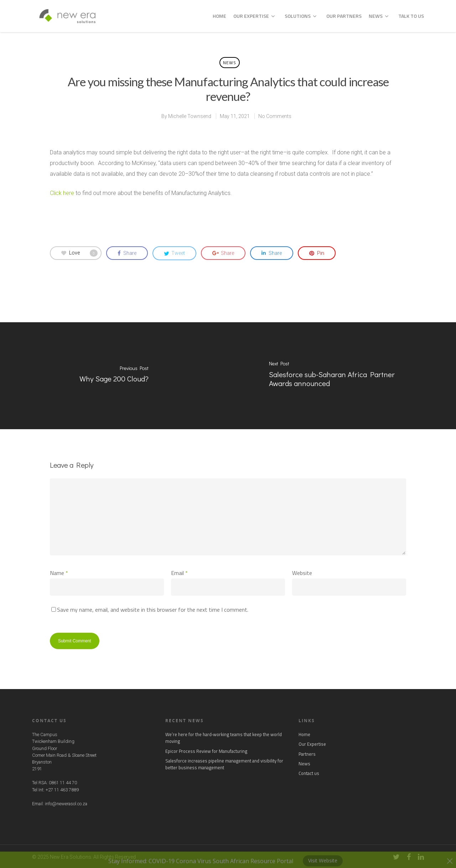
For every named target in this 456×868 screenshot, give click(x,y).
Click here (62, 193)
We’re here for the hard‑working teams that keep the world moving (224, 738)
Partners (307, 754)
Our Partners (344, 16)
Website (302, 573)
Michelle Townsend (190, 116)
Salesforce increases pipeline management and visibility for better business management (224, 764)
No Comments (275, 116)
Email (179, 573)
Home (219, 16)
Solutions (300, 16)
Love (79, 253)
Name (59, 573)
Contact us (309, 773)
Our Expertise (254, 16)
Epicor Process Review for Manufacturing (206, 751)
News (379, 16)
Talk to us (411, 16)
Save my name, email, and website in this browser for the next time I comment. (153, 610)
